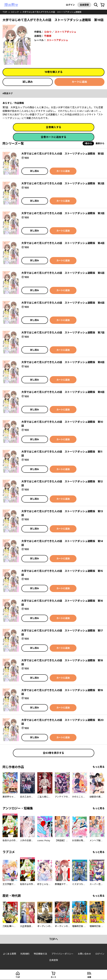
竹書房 (48, 36)
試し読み (28, 82)
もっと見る (99, 767)
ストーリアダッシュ (65, 32)
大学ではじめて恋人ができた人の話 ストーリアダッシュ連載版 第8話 (63, 362)
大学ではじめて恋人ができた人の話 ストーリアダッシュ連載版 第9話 (63, 392)
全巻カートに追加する (54, 137)
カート (53, 977)
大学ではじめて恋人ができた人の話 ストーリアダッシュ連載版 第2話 (63, 183)
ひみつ (48, 32)
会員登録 (84, 5)
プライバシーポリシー (62, 954)
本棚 (89, 977)
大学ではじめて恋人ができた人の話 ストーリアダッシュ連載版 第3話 (63, 213)
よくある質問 (9, 954)
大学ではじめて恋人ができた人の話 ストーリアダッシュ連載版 (52, 12)
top (5, 12)
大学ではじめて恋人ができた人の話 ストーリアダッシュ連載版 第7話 (63, 333)
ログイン (70, 5)
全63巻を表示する (53, 753)
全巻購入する (54, 127)
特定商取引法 (40, 954)
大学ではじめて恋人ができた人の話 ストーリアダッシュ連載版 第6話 (63, 303)
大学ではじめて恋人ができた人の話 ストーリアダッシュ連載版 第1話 (63, 154)
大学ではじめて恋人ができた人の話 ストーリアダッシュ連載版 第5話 (63, 273)
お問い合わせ (84, 954)
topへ (54, 939)
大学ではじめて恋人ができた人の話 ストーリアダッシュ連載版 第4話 (63, 243)
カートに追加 (79, 82)
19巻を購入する (54, 72)
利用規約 (25, 954)
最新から (100, 143)
